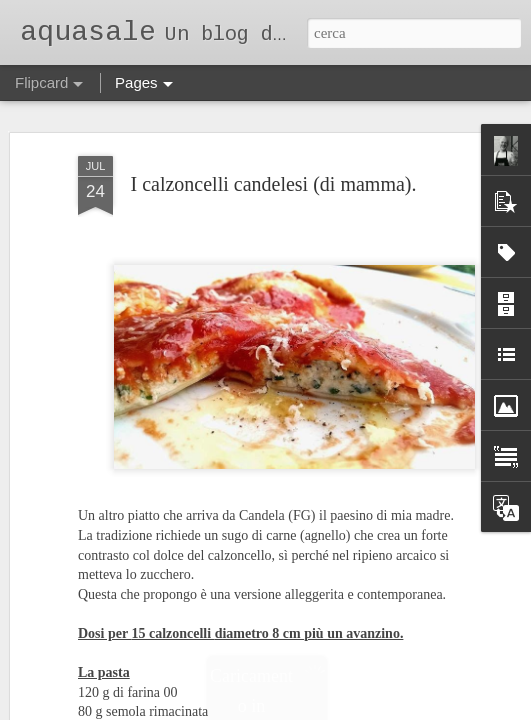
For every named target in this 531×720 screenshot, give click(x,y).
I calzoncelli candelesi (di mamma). (274, 181)
